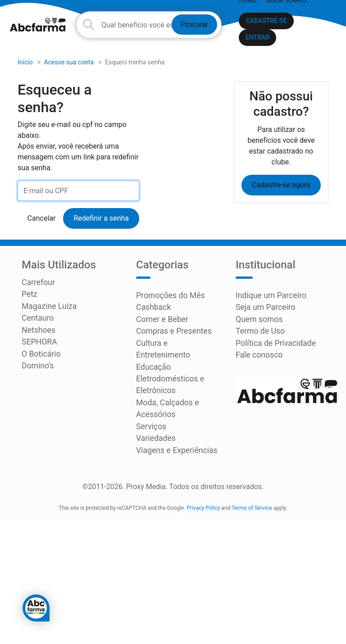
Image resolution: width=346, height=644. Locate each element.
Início (25, 64)
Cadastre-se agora (281, 187)
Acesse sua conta (69, 64)
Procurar (194, 25)
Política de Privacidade (272, 340)
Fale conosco (257, 351)
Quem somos (257, 319)
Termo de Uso (258, 329)
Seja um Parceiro (263, 308)
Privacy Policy (204, 484)
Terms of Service (252, 484)
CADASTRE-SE (266, 21)
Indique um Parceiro (268, 297)
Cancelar (42, 220)
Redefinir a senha (101, 220)
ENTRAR (257, 37)
